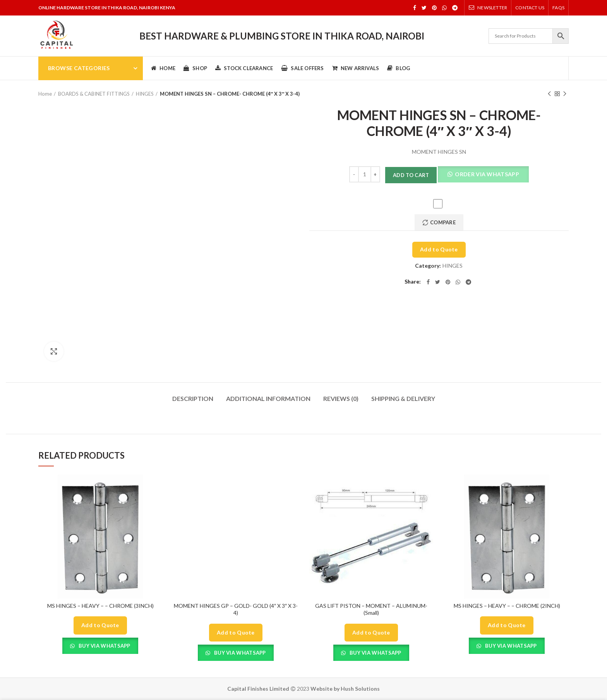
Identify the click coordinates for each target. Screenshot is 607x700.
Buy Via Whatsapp (104, 646)
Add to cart (411, 175)
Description (193, 398)
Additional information (268, 398)
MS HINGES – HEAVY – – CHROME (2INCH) (507, 606)
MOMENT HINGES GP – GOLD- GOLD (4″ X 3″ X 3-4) (236, 609)
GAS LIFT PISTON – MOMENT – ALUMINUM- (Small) (371, 609)
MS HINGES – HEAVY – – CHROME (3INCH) (100, 606)
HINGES (145, 94)
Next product (565, 94)
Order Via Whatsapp (486, 174)
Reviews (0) (341, 398)
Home (45, 94)
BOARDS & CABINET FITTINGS (94, 94)
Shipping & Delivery (403, 398)
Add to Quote (439, 249)
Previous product (549, 94)
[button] (483, 175)
